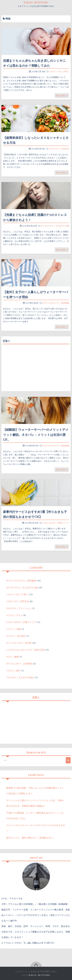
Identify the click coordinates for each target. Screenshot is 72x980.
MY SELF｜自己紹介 (16, 636)
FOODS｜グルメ (14, 615)
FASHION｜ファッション (19, 608)
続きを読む (62, 96)
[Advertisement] (36, 365)
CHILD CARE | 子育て (59, 72)
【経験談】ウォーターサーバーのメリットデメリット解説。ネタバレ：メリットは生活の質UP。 (36, 435)
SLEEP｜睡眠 (13, 657)
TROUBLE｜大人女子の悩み (20, 678)
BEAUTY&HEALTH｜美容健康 (56, 303)
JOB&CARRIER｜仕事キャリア (56, 523)
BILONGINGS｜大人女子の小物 (55, 226)
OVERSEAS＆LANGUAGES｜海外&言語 (25, 650)
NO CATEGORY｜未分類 (19, 643)
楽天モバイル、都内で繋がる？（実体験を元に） (31, 838)
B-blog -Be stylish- (36, 3)
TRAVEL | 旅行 (13, 671)
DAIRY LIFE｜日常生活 (59, 149)
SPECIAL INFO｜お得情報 (19, 664)
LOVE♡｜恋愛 (14, 629)
